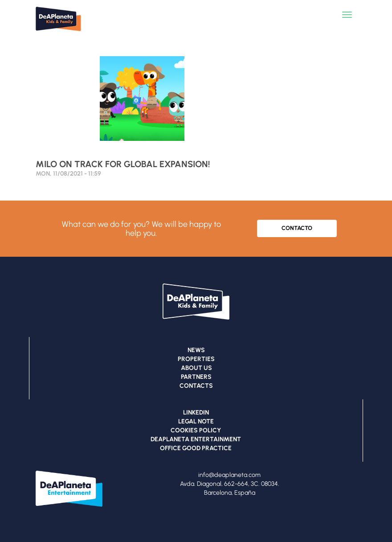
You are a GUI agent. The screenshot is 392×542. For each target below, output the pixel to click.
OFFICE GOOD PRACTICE (196, 448)
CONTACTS (196, 386)
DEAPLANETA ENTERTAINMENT (196, 439)
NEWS (196, 350)
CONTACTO (297, 228)
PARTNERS (196, 377)
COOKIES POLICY (196, 430)
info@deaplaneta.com (229, 475)
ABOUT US (196, 368)
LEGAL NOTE (196, 421)
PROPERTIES (196, 359)
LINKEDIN (196, 413)
